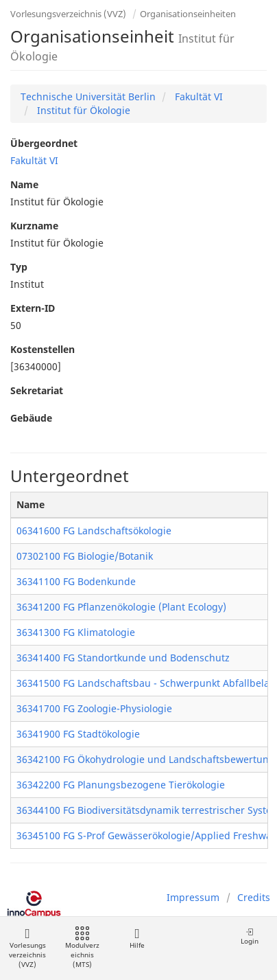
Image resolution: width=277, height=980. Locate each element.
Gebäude (31, 418)
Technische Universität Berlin (88, 96)
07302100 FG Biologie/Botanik (85, 556)
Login (250, 936)
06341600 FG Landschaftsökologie (94, 531)
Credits (254, 897)
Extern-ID (33, 308)
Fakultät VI (197, 96)
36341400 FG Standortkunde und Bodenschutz (123, 658)
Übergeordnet (44, 143)
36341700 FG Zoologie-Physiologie (94, 708)
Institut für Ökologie (82, 110)
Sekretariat (37, 390)
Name (24, 184)
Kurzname (34, 226)
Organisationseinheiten (188, 14)
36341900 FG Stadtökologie (78, 734)
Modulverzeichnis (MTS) (82, 948)
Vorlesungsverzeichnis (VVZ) (68, 14)
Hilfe (137, 938)
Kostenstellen (43, 349)
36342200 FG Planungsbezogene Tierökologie (121, 785)
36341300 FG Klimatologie (76, 632)
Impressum (193, 897)
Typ (19, 267)
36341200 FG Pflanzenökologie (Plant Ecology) (121, 607)
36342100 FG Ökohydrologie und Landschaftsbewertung (146, 759)
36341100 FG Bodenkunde (76, 581)
